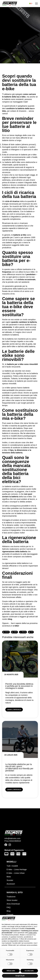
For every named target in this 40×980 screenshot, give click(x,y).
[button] (6, 632)
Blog (9, 911)
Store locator (12, 900)
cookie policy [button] (33, 933)
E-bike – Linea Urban (16, 873)
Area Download (13, 904)
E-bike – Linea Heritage (17, 870)
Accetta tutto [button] (29, 971)
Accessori (11, 884)
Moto (9, 877)
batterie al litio (20, 235)
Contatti (10, 915)
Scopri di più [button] (20, 976)
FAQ (9, 907)
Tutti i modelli (12, 866)
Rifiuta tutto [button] (11, 971)
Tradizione (11, 897)
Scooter (10, 880)
